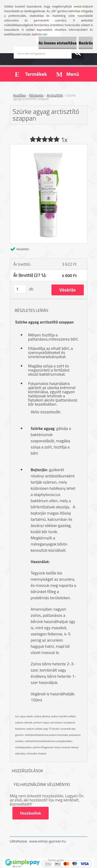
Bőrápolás (36, 95)
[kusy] (20, 289)
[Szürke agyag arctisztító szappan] (49, 146)
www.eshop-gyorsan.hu (48, 841)
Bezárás (86, 43)
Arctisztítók (55, 95)
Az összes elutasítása (58, 43)
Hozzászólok (31, 813)
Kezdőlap (20, 95)
